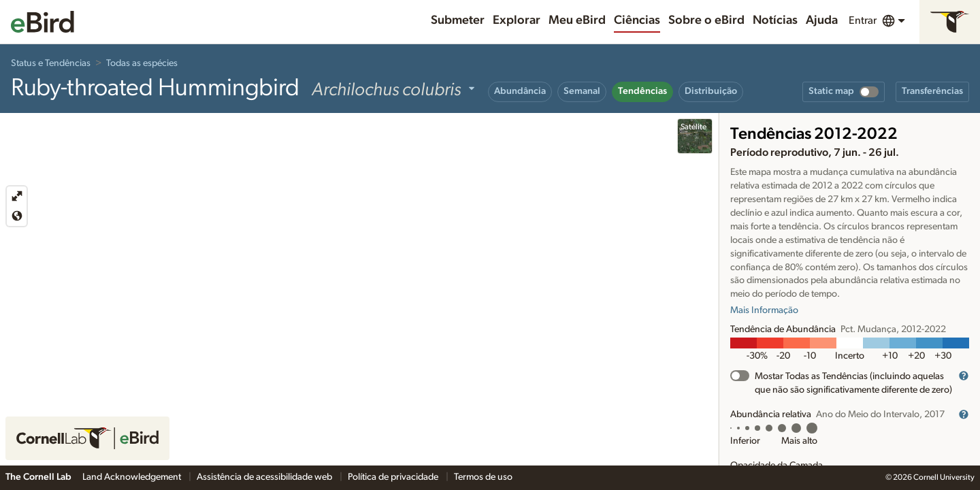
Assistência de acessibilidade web (265, 477)
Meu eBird (577, 20)
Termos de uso (483, 477)
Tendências (642, 91)
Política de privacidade (394, 477)
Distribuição (711, 91)
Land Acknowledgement (133, 477)
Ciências (637, 20)
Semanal (582, 91)
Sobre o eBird (706, 20)
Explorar (517, 20)
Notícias (775, 20)
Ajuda (822, 20)
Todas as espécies (142, 63)
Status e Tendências (51, 63)
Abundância (520, 91)
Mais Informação (764, 310)
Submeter (458, 20)
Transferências (932, 91)
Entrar (863, 20)
